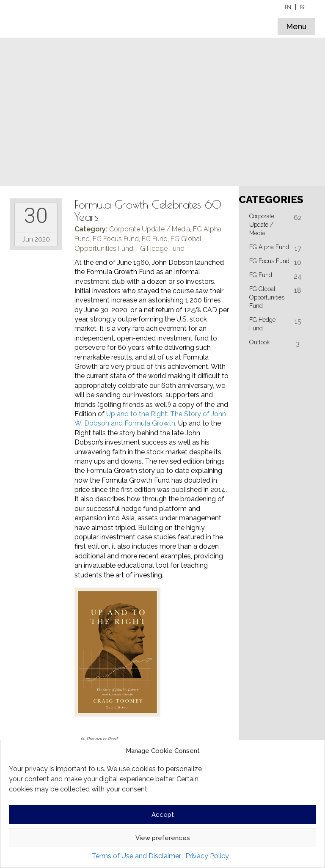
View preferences (163, 838)
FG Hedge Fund (160, 249)
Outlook (259, 342)
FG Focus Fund (116, 239)
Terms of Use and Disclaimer (136, 856)
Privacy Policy (207, 856)
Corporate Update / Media (150, 229)
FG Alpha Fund (269, 247)
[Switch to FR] (302, 7)
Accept (163, 815)
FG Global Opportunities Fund (267, 297)
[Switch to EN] (288, 7)
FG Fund (155, 239)
